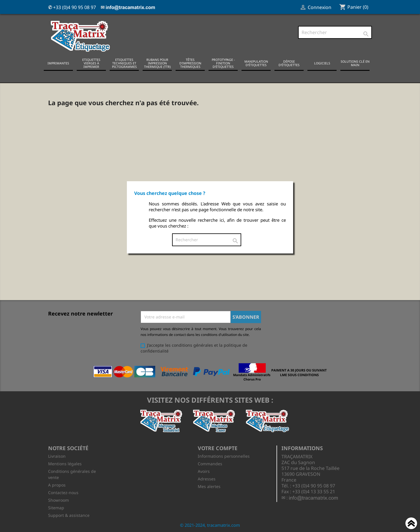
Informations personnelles (224, 456)
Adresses (207, 478)
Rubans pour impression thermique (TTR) (157, 63)
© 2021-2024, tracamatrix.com (210, 524)
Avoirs (204, 471)
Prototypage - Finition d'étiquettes (223, 63)
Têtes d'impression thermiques (190, 63)
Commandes (210, 463)
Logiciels (322, 63)
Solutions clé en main (355, 63)
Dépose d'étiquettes (289, 63)
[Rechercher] (335, 32)
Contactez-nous (63, 492)
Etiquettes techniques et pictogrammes (124, 63)
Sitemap (56, 507)
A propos (57, 484)
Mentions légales (65, 463)
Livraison (57, 456)
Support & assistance (69, 515)
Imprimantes (58, 63)
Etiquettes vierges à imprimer (91, 63)
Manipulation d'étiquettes (256, 63)
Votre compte (218, 448)
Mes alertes (209, 486)
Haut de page (411, 524)
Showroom (58, 500)
